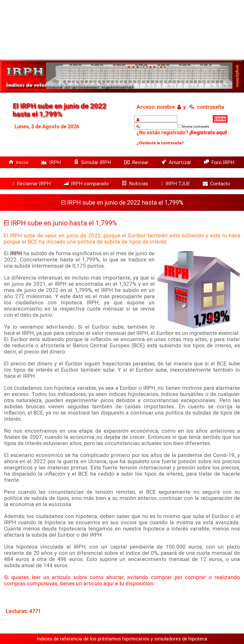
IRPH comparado (87, 184)
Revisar (137, 162)
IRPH (52, 162)
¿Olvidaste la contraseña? (160, 143)
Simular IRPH (93, 162)
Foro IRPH (220, 162)
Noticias (136, 184)
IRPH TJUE (176, 184)
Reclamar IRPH (32, 184)
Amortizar (177, 162)
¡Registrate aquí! (208, 132)
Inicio (19, 162)
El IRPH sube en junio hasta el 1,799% (60, 223)
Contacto (218, 184)
